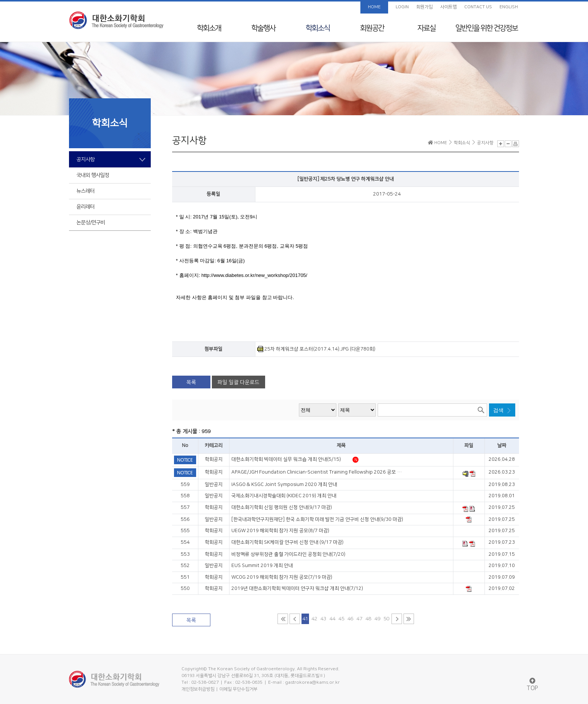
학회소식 (318, 28)
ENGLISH (509, 7)
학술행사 (263, 28)
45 (341, 619)
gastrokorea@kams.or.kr (312, 682)
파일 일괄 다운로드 (238, 382)
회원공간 (372, 28)
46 (350, 619)
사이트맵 (448, 7)
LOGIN (402, 7)
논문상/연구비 (91, 223)
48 (368, 619)
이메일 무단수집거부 (238, 689)
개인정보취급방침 (198, 689)
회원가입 (424, 7)
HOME (374, 7)
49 (377, 619)
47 (359, 619)
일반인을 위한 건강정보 (486, 28)
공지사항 (85, 159)
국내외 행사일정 (93, 175)
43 (323, 619)
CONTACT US (478, 7)
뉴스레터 (85, 191)
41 (305, 619)
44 (332, 619)
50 (386, 619)
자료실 (426, 28)
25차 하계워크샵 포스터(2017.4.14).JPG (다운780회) (316, 349)
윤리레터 (85, 207)
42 (314, 619)
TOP (532, 685)
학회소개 (209, 28)
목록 (191, 382)
